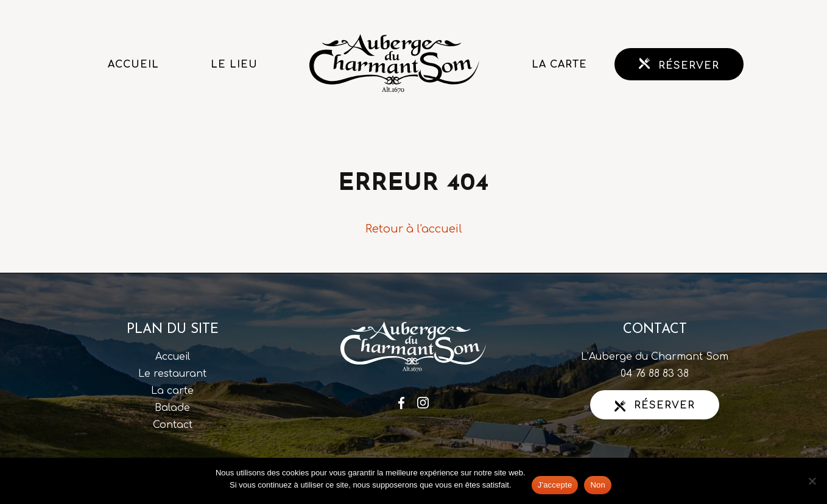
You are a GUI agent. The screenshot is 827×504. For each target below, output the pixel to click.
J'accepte (555, 485)
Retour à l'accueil (414, 229)
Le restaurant (172, 374)
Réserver (679, 65)
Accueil (133, 65)
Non (598, 485)
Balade (172, 408)
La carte (559, 65)
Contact (173, 425)
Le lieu (234, 65)
